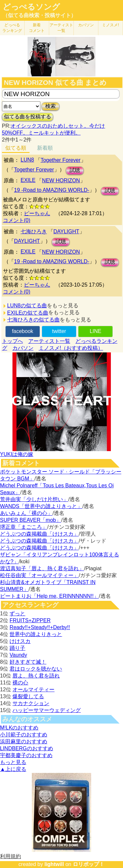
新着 (37, 28)
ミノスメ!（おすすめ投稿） (71, 348)
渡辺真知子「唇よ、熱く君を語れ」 (42, 568)
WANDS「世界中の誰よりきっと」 (41, 506)
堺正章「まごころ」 (24, 527)
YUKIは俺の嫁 (17, 454)
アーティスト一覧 (49, 341)
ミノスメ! (110, 25)
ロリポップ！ (89, 864)
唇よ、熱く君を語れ (36, 676)
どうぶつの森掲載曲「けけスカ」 (39, 534)
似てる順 (16, 148)
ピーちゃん (37, 213)
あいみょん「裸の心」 (26, 513)
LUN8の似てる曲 (27, 306)
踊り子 (17, 648)
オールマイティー (33, 689)
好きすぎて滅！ (28, 662)
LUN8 (27, 160)
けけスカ (20, 641)
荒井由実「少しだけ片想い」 (34, 499)
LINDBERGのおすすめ (27, 748)
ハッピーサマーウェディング (47, 710)
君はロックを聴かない (36, 669)
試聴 (75, 170)
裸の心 (20, 683)
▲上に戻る (13, 769)
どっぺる (12, 28)
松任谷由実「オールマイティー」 (39, 575)
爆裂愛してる (28, 696)
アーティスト (61, 28)
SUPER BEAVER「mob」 (31, 520)
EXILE (28, 180)
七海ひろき (34, 231)
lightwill (54, 864)
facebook (22, 331)
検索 (51, 106)
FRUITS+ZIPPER (30, 620)
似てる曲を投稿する (28, 117)
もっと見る (13, 762)
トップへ (12, 341)
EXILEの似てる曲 (28, 313)
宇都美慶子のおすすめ (26, 755)
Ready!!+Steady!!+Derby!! (40, 627)
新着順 (45, 148)
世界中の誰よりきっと (36, 634)
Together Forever (61, 160)
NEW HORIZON (61, 180)
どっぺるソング (31, 7)
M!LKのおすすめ (19, 728)
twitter (59, 331)
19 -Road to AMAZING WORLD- (52, 190)
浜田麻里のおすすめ (24, 741)
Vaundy (18, 655)
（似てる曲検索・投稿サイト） (39, 15)
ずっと (17, 613)
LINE (95, 331)
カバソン (86, 25)
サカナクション (31, 703)
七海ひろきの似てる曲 (33, 320)
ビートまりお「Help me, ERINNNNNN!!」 (49, 596)
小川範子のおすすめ (24, 735)
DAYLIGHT (66, 231)
